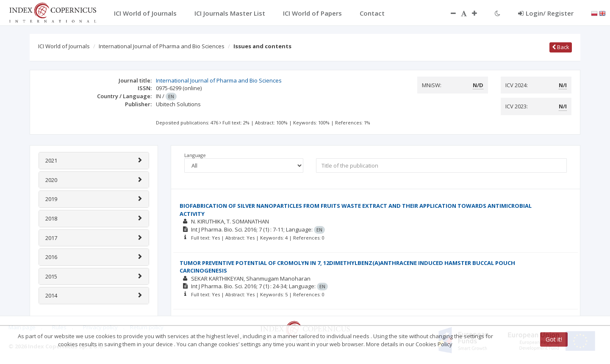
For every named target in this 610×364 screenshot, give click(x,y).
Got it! (554, 339)
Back (561, 47)
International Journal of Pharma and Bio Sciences (162, 46)
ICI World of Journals (64, 46)
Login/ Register (546, 13)
